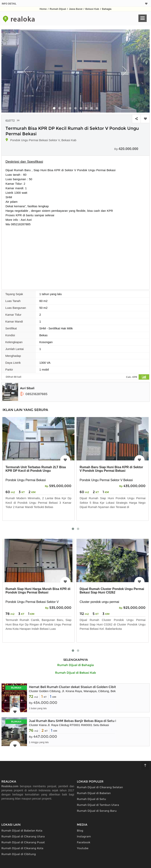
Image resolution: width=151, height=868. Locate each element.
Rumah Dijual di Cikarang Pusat (23, 842)
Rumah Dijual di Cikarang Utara (23, 836)
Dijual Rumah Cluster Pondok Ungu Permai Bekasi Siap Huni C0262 (112, 591)
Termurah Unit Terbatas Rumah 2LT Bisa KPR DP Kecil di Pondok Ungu (36, 469)
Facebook (84, 842)
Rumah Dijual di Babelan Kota (22, 831)
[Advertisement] (75, 256)
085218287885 (34, 394)
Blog (80, 831)
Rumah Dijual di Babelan (94, 793)
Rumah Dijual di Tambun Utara (98, 805)
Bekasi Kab (92, 9)
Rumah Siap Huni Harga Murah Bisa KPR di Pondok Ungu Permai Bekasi (38, 591)
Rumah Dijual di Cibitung (19, 854)
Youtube (83, 848)
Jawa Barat (76, 9)
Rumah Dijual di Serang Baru (97, 811)
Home (43, 9)
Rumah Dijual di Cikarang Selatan (100, 787)
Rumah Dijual (58, 9)
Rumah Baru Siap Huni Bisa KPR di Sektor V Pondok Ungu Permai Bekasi (111, 469)
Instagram (84, 836)
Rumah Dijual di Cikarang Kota (22, 848)
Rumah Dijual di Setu (91, 799)
